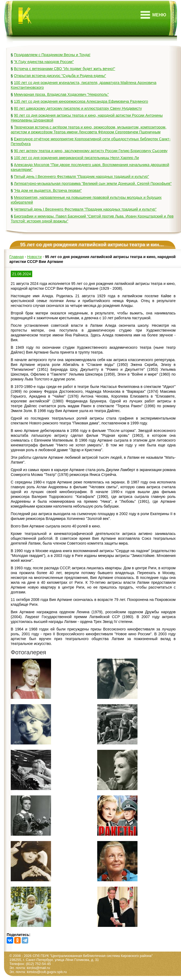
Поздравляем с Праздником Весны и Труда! (52, 55)
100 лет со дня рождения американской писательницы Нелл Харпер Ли (77, 158)
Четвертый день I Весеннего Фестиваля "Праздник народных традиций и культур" (85, 209)
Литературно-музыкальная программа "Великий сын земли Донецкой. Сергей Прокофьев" (93, 183)
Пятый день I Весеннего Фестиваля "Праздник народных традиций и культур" (82, 177)
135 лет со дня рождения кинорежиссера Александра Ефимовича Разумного (81, 101)
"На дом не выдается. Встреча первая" (48, 190)
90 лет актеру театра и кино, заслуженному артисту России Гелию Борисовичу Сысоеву (91, 151)
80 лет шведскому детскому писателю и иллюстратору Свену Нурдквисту (78, 108)
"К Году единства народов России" (44, 62)
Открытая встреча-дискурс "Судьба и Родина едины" (60, 76)
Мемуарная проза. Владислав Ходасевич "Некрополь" (61, 94)
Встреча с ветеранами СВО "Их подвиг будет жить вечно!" (65, 69)
